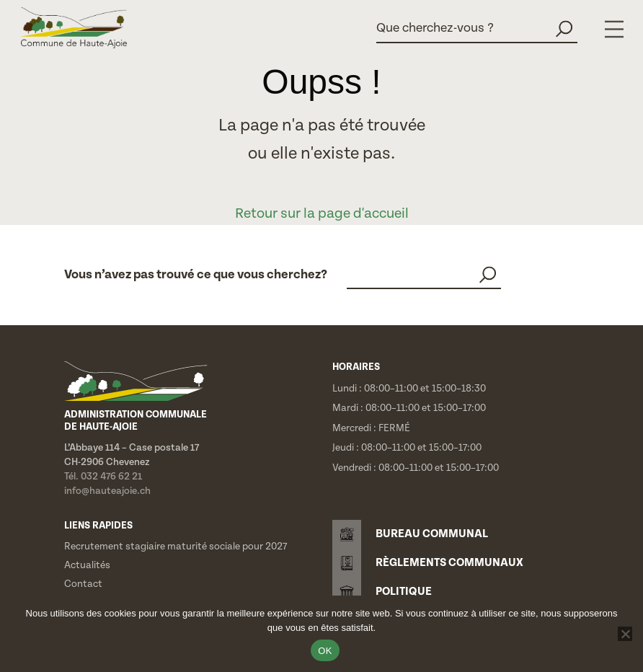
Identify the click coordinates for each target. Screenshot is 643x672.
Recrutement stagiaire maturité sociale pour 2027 (176, 547)
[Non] (625, 634)
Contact (83, 584)
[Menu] (614, 29)
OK (325, 651)
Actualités (87, 565)
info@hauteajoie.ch (107, 491)
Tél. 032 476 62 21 (103, 477)
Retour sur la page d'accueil (322, 214)
